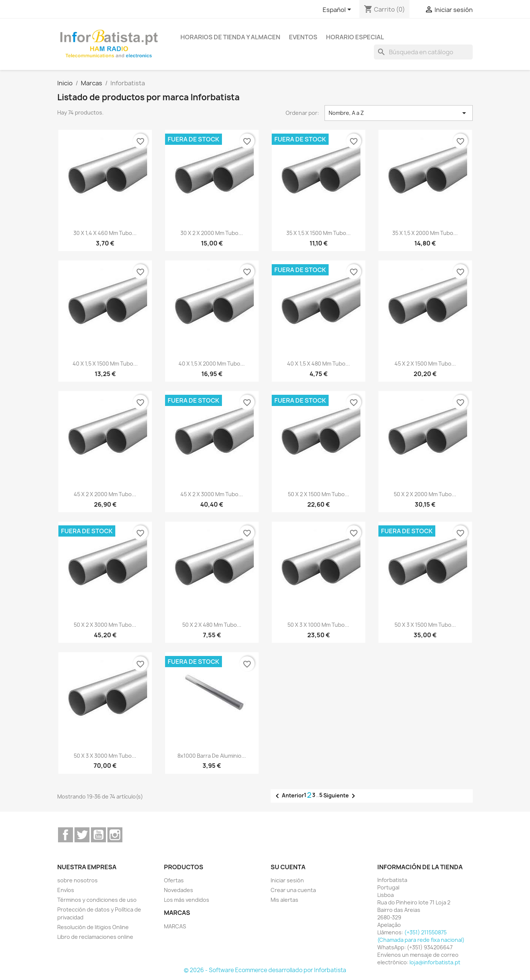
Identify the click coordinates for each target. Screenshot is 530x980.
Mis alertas (284, 900)
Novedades (179, 890)
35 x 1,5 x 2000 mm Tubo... (425, 233)
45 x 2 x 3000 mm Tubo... (212, 494)
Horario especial (355, 37)
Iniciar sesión (287, 880)
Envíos (66, 890)
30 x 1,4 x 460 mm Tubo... (105, 233)
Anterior (288, 796)
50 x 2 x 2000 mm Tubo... (425, 494)
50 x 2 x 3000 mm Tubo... (105, 625)
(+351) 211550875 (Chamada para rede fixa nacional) (421, 936)
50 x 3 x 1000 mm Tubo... (318, 625)
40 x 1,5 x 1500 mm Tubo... (105, 364)
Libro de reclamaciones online (95, 937)
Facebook (66, 835)
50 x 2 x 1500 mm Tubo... (319, 494)
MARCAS (175, 926)
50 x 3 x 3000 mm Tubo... (105, 756)
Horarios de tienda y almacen (230, 37)
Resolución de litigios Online (93, 927)
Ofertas (174, 880)
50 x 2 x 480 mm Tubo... (212, 625)
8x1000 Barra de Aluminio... (212, 756)
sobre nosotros (77, 880)
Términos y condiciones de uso (97, 900)
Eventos (303, 37)
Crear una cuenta (293, 890)
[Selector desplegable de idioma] (338, 10)
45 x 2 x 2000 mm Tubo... (105, 494)
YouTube (98, 835)
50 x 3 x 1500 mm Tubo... (425, 625)
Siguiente (341, 796)
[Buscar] (423, 52)
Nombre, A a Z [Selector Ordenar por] (399, 113)
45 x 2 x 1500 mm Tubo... (425, 364)
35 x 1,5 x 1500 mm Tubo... (319, 233)
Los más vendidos (187, 900)
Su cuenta (288, 867)
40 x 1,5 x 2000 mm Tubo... (212, 364)
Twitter (82, 835)
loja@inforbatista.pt (435, 962)
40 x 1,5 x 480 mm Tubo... (319, 364)
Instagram (115, 835)
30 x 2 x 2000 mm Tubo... (212, 233)
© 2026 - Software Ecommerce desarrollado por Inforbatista (265, 970)
